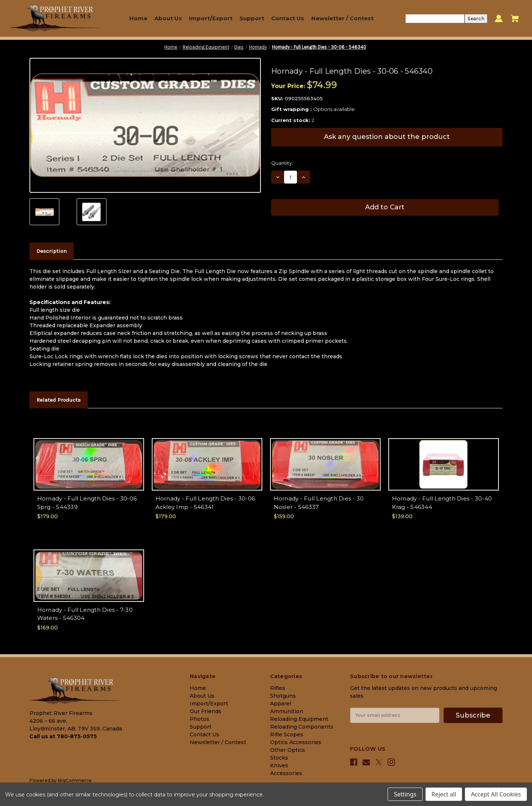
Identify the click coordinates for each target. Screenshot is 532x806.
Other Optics (288, 750)
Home (138, 18)
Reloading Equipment (299, 719)
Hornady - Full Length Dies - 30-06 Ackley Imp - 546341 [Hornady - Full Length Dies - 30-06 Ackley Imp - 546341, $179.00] (205, 503)
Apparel (281, 704)
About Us (168, 18)
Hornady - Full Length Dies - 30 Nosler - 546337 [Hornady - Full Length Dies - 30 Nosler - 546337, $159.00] (319, 503)
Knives (279, 765)
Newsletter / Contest (342, 18)
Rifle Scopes (287, 735)
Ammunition (287, 711)
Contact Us (288, 18)
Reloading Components (302, 727)
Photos (199, 719)
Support (252, 18)
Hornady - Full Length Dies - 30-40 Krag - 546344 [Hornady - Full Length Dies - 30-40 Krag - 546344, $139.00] (442, 503)
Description (52, 251)
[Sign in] (499, 19)
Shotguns (283, 696)
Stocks (279, 758)
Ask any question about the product (387, 137)
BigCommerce (75, 780)
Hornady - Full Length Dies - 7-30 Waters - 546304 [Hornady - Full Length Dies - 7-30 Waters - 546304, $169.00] (85, 614)
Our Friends (206, 711)
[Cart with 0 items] (515, 18)
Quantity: (282, 163)
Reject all (444, 794)
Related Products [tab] (59, 400)
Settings (405, 794)
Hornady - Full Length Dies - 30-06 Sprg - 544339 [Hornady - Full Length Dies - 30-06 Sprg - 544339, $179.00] (87, 503)
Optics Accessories (296, 742)
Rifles (278, 688)
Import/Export (211, 18)
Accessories (286, 773)
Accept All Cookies (496, 794)
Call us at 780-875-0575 (63, 736)
